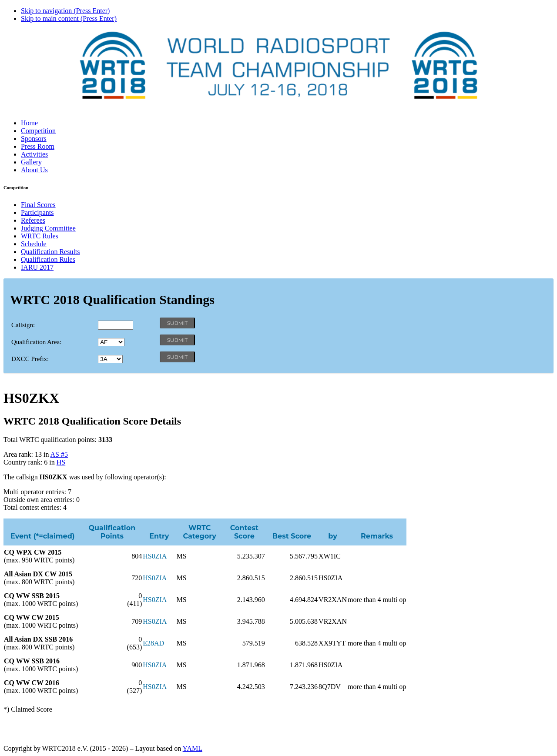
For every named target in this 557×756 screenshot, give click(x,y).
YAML (193, 748)
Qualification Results (50, 252)
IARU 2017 (37, 267)
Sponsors (34, 139)
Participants (37, 212)
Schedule (34, 244)
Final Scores (38, 205)
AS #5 (59, 454)
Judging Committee (48, 228)
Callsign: (23, 325)
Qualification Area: (36, 342)
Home (29, 123)
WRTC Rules (40, 236)
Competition (38, 131)
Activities (34, 154)
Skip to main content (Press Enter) (69, 18)
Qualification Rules (48, 259)
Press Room (38, 146)
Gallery (31, 162)
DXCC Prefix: (30, 359)
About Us (34, 170)
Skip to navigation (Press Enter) (65, 11)
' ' (111, 342)
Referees (33, 220)
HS (61, 462)
